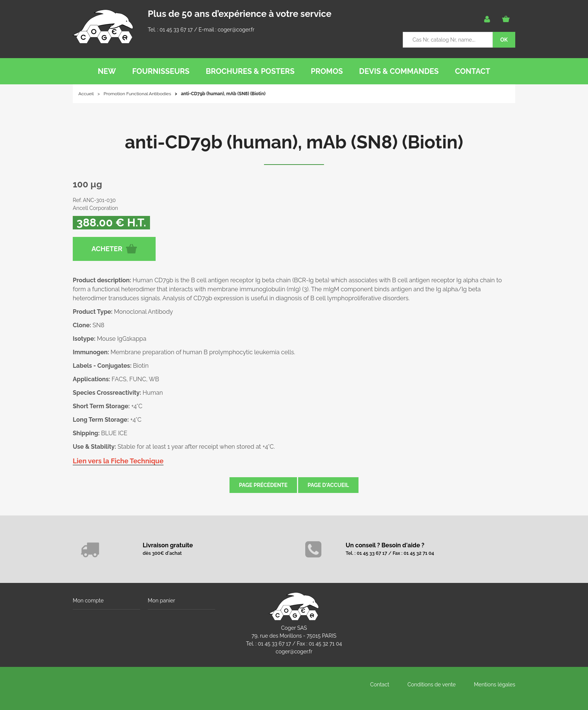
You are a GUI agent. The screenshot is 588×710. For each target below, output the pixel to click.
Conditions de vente (431, 685)
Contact (380, 685)
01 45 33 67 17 (176, 30)
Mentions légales (495, 685)
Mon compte (88, 601)
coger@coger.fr (236, 30)
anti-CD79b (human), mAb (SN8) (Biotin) (294, 142)
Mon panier (161, 601)
